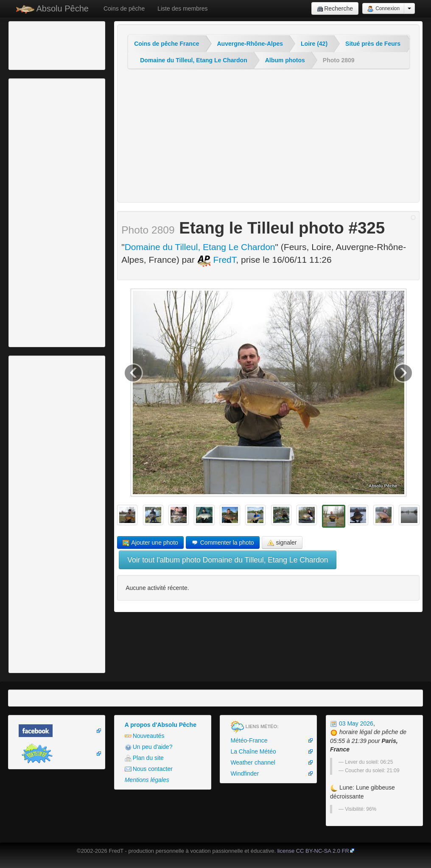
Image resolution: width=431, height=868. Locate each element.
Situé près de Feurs (373, 44)
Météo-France (249, 740)
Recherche (335, 9)
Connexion (383, 9)
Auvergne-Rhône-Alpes (250, 44)
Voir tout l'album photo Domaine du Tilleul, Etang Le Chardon (228, 560)
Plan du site (144, 758)
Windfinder (245, 773)
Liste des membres (182, 8)
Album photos (285, 60)
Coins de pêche (124, 8)
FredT (217, 260)
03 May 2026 (352, 723)
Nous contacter (149, 769)
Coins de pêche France (167, 44)
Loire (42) (314, 44)
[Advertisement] (57, 45)
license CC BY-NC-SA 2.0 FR (313, 851)
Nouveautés (145, 736)
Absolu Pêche (52, 9)
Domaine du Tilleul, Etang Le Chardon (194, 60)
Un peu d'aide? (149, 747)
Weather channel (253, 762)
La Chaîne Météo (253, 751)
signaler (282, 543)
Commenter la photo (223, 543)
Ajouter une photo (150, 543)
